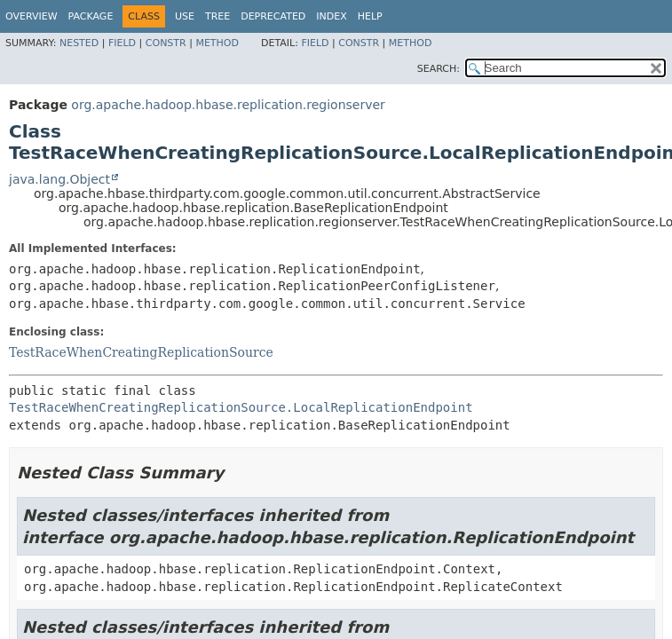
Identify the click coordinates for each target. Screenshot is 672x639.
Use (185, 16)
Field (122, 43)
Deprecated (273, 16)
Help (370, 16)
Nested (79, 43)
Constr (166, 43)
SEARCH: (439, 69)
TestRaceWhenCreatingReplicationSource (141, 352)
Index (331, 16)
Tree (217, 16)
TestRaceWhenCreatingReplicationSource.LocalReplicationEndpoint (241, 407)
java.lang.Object (59, 179)
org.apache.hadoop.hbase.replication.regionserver (228, 105)
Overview (32, 16)
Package (91, 16)
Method (217, 43)
